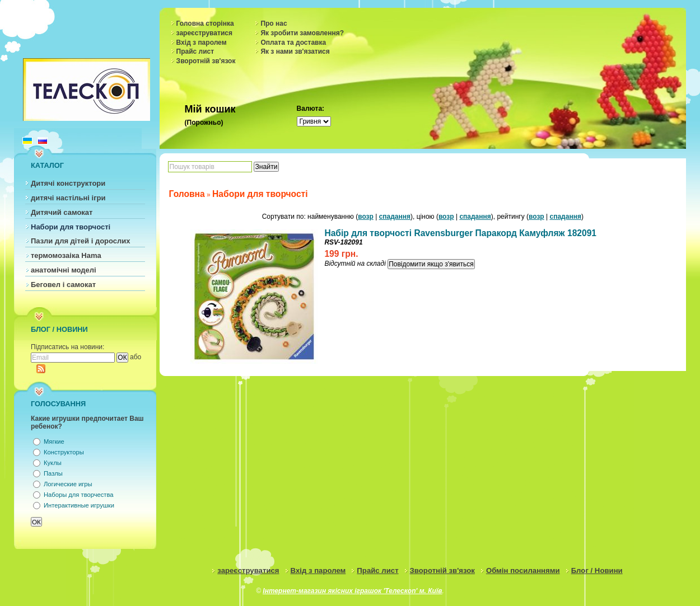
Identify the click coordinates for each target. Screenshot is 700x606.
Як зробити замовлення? (302, 33)
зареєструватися (204, 33)
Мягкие (54, 441)
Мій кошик (210, 109)
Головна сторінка (205, 24)
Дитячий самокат (62, 212)
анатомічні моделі (64, 270)
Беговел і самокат (63, 285)
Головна (187, 194)
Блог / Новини (597, 570)
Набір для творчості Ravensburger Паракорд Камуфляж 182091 (460, 233)
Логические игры (68, 484)
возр (366, 217)
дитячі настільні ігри (68, 198)
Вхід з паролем (202, 43)
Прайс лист (195, 51)
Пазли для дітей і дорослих (81, 241)
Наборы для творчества (78, 495)
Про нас (274, 24)
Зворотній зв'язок (206, 61)
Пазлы (53, 473)
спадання (395, 217)
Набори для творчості (71, 227)
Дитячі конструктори (68, 183)
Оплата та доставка (293, 43)
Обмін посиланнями (523, 570)
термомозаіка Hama (66, 255)
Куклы (53, 463)
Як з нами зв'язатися (295, 51)
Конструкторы (64, 452)
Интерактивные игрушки (79, 505)
